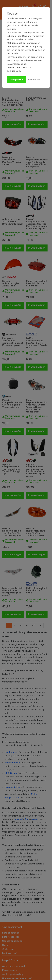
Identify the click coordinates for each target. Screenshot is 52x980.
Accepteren (16, 80)
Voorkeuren (34, 80)
